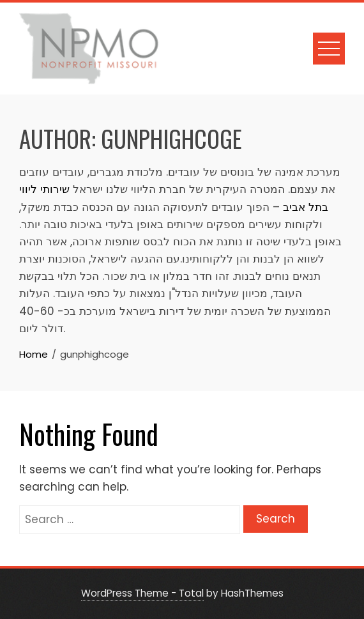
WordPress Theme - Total (142, 593)
